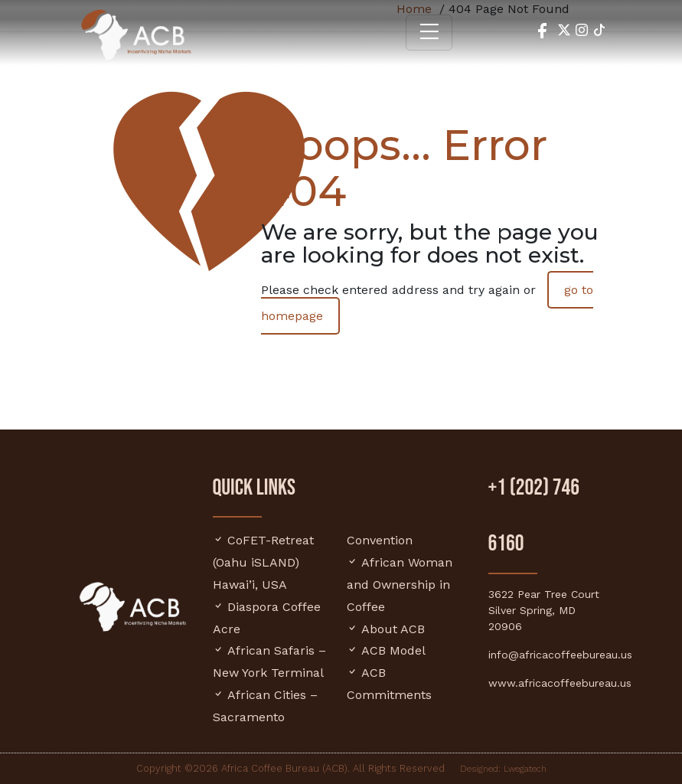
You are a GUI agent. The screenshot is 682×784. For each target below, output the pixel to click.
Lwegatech (525, 769)
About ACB (393, 629)
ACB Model (393, 650)
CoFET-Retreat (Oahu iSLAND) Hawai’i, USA (263, 562)
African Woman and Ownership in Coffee (400, 585)
